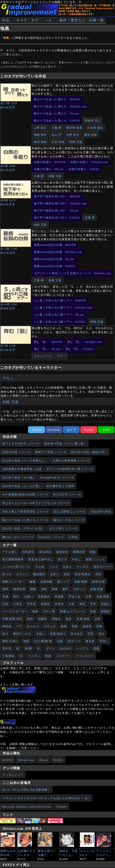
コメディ (34, 656)
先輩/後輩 (83, 619)
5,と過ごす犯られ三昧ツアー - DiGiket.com (63, 308)
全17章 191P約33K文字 (16, 96)
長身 (75, 626)
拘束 (55, 589)
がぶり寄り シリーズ (63, 529)
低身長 (87, 626)
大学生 (59, 604)
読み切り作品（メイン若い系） (65, 444)
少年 (72, 604)
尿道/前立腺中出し (41, 559)
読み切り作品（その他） (19, 478)
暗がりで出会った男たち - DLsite (56, 114)
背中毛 (7, 649)
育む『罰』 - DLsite (47, 349)
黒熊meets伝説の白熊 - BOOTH (55, 245)
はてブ (71, 430)
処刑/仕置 (99, 582)
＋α (48, 20)
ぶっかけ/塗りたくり (16, 567)
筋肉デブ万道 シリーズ (51, 452)
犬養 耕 (57, 128)
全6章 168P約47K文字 (16, 159)
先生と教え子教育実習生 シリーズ (25, 512)
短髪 (60, 641)
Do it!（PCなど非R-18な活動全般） (26, 790)
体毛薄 (90, 641)
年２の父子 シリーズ (67, 495)
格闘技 (105, 611)
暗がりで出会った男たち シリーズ (25, 520)
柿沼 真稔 (40, 142)
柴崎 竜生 (40, 135)
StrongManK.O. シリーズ (57, 478)
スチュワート (43, 356)
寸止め (40, 567)
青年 (82, 604)
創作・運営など (72, 20)
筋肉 (64, 626)
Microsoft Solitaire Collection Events (27, 807)
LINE (106, 430)
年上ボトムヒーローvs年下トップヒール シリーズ (36, 503)
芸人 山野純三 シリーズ (69, 512)
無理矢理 (19, 589)
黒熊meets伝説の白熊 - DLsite (54, 259)
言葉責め (44, 597)
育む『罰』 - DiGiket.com (85, 342)
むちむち (33, 626)
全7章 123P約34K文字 (16, 339)
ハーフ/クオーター (15, 611)
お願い (29, 597)
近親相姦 (46, 582)
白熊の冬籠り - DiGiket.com (89, 162)
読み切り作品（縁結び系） (89, 452)
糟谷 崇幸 (91, 135)
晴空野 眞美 (74, 128)
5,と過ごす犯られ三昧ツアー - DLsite (59, 315)
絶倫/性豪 (97, 589)
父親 (97, 619)
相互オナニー (103, 567)
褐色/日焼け (10, 641)
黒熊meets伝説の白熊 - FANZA (55, 266)
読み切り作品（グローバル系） (23, 529)
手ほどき (75, 597)
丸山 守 (57, 135)
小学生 (18, 604)
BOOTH (8, 760)
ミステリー (63, 656)
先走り (67, 567)
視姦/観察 (81, 582)
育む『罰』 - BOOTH (48, 342)
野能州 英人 (93, 121)
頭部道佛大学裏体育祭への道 (22, 469)
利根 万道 (76, 142)
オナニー (22, 574)
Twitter (37, 430)
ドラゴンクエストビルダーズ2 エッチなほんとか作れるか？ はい (46, 798)
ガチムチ (50, 626)
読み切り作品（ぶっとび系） (22, 486)
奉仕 (16, 597)
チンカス (83, 567)
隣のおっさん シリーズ (18, 537)
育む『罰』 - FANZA (79, 349)
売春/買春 (103, 597)
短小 (5, 634)
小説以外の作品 (101, 512)
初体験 (59, 597)
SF (21, 656)
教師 (35, 611)
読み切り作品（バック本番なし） (25, 461)
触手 (66, 589)
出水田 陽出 (95, 128)
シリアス (82, 649)
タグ (35, 20)
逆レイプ (63, 582)
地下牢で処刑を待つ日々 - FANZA (57, 218)
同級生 (56, 619)
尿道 (67, 574)
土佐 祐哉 (58, 142)
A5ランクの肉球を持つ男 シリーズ (70, 469)
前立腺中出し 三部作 (60, 486)
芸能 (93, 611)
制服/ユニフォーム (72, 611)
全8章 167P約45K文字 (16, 193)
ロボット (79, 589)
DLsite (44, 760)
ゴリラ (50, 649)
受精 (93, 552)
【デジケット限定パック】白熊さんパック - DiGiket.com (72, 273)
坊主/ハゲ (74, 641)
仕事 (89, 597)
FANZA (58, 760)
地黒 (26, 641)
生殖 (5, 604)
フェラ (54, 567)
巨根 (99, 626)
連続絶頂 (62, 552)
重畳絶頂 (79, 552)
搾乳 (98, 574)
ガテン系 (49, 611)
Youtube (62, 807)
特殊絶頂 (28, 552)
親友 (69, 619)
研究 (30, 619)
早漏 (5, 597)
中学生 (32, 604)
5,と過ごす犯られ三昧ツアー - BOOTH (60, 301)
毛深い (104, 641)
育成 (48, 656)
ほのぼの (66, 649)
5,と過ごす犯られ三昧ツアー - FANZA (60, 322)
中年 (93, 604)
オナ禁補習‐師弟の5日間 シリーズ (25, 495)
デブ (19, 626)
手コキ (7, 574)
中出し (77, 559)
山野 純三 (40, 128)
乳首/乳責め (83, 574)
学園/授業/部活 (12, 619)
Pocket (89, 430)
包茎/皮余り (58, 634)
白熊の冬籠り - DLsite (49, 169)
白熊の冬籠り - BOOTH (50, 162)
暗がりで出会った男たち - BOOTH (57, 99)
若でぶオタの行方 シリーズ (21, 444)
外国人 (106, 604)
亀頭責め (39, 574)
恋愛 (96, 649)
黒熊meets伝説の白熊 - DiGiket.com (58, 252)
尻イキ (63, 559)
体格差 (7, 626)
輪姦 (33, 582)
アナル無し (10, 552)
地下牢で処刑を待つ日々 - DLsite (56, 211)
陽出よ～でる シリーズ (69, 520)
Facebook (54, 430)
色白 (101, 634)
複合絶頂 (45, 552)
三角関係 (8, 656)
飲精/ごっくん (95, 559)
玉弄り (54, 574)
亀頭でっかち (22, 634)
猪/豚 (29, 649)
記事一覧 (97, 20)
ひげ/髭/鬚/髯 (43, 641)
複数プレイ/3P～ (14, 582)
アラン (61, 356)
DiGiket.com (26, 760)
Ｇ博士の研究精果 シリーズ (71, 461)
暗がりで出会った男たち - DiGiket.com (60, 106)
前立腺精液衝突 (13, 559)
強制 (44, 589)
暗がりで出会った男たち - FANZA (57, 121)
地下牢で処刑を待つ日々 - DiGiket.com (60, 204)
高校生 (45, 604)
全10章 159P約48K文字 (16, 297)
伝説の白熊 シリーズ (16, 452)
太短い (41, 634)
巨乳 (91, 634)
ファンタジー (85, 656)
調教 (33, 589)
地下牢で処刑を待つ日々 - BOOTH (57, 196)
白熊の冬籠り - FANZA (84, 169)
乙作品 (73, 537)
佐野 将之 (73, 135)
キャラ (22, 20)
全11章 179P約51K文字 (16, 242)
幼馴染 (43, 619)
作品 (6, 20)
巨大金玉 (77, 634)
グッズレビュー (13, 775)
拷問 (5, 589)
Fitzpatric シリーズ (51, 537)
